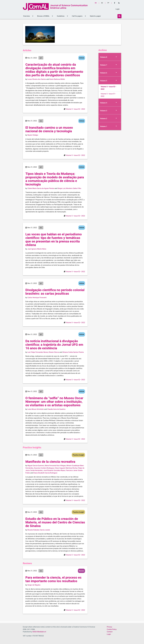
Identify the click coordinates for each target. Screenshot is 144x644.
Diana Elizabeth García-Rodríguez (45, 473)
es (102, 3)
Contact (110, 632)
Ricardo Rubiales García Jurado (39, 530)
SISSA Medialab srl (39, 632)
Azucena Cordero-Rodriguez (44, 468)
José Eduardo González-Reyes (54, 470)
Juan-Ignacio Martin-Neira (37, 249)
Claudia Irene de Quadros (56, 409)
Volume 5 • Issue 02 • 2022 (75, 109)
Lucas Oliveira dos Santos (37, 79)
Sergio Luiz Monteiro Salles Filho (69, 188)
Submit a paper (95, 16)
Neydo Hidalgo (33, 135)
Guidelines (63, 16)
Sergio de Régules (34, 585)
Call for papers (79, 16)
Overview (29, 16)
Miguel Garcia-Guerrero (36, 466)
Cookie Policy (112, 629)
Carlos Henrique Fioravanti (37, 298)
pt (108, 3)
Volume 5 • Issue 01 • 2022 (108, 95)
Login (118, 9)
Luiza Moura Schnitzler (36, 409)
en (96, 3)
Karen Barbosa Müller (57, 79)
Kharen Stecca (54, 352)
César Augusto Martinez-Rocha (66, 468)
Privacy (109, 627)
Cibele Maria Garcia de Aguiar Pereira (41, 188)
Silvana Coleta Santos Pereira (73, 352)
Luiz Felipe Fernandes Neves (38, 352)
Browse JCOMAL (45, 16)
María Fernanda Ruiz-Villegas (55, 466)
